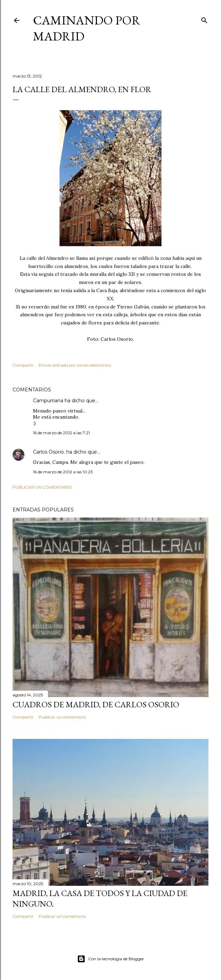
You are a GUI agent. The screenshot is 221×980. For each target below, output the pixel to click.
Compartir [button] (23, 365)
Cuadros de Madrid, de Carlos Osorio (96, 704)
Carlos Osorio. (49, 452)
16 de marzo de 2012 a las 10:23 (63, 472)
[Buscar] (204, 19)
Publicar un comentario (42, 487)
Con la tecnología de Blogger (111, 959)
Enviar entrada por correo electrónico (75, 365)
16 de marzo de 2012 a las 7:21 (61, 433)
